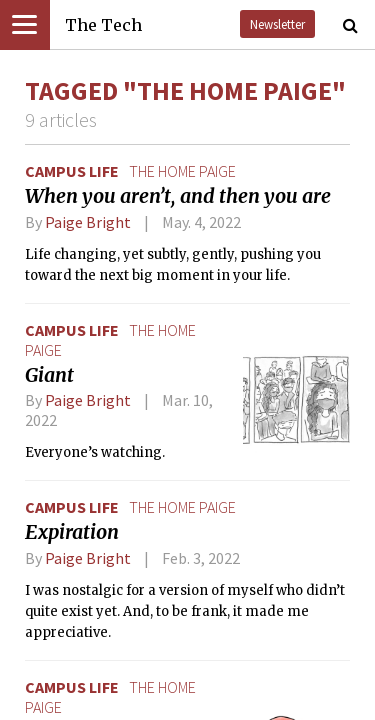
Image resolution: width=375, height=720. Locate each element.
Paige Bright (88, 222)
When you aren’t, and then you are (178, 196)
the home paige (182, 171)
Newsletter (277, 24)
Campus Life (72, 171)
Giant (49, 375)
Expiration (72, 532)
